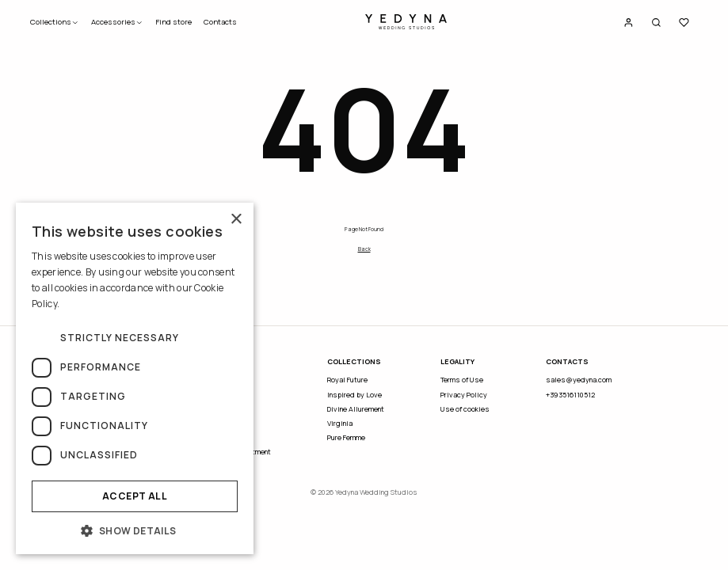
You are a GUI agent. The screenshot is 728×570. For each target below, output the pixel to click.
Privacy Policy (464, 395)
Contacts (220, 22)
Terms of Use (462, 380)
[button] (135, 530)
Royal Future (347, 380)
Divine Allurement (356, 409)
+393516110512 (570, 395)
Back (364, 249)
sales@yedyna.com (579, 380)
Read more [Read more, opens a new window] (85, 304)
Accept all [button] (135, 496)
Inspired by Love (354, 395)
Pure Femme (346, 437)
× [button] (236, 220)
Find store (173, 22)
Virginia (340, 423)
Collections (55, 22)
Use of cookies (465, 409)
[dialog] (135, 378)
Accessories (117, 22)
